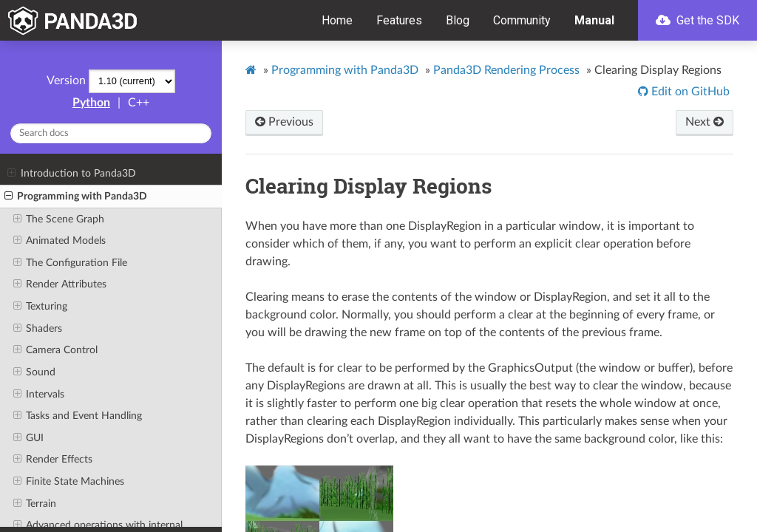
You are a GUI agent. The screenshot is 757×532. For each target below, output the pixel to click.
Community (522, 20)
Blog (458, 20)
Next (705, 122)
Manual (594, 20)
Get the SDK (697, 20)
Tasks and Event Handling (78, 416)
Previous (284, 122)
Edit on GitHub (689, 92)
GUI (28, 438)
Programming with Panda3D (76, 197)
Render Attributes (60, 284)
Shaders (38, 329)
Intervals (39, 395)
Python (91, 103)
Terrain (35, 504)
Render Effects (53, 460)
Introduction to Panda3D (71, 174)
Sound (34, 372)
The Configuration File (70, 263)
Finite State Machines (69, 482)
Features (399, 20)
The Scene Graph (59, 219)
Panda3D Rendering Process (506, 70)
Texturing (40, 307)
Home (337, 20)
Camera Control (55, 350)
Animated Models (60, 241)
